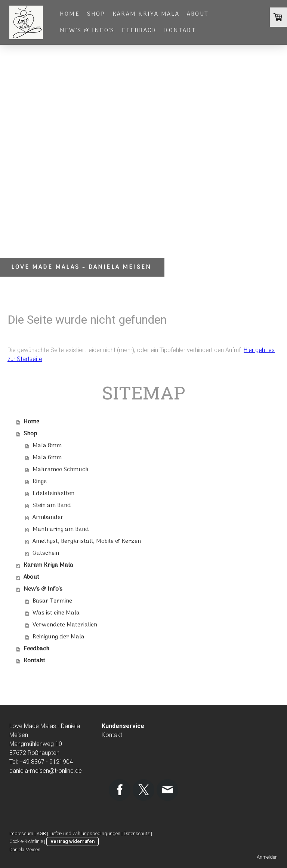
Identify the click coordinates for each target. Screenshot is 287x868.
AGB (41, 833)
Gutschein (46, 553)
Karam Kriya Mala (146, 14)
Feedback (139, 31)
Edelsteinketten (53, 494)
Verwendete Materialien (65, 625)
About (198, 14)
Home (70, 14)
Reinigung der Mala (58, 637)
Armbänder (48, 517)
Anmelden (267, 857)
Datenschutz (137, 833)
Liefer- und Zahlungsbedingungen (85, 833)
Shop (96, 14)
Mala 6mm (47, 458)
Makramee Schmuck (61, 470)
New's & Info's (87, 31)
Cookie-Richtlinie (26, 841)
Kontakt (180, 31)
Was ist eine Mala (56, 613)
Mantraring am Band (61, 529)
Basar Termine (52, 601)
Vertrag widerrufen (72, 841)
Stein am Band (52, 505)
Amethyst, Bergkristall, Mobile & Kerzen (87, 541)
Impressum (21, 833)
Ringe (40, 482)
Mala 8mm (47, 446)
